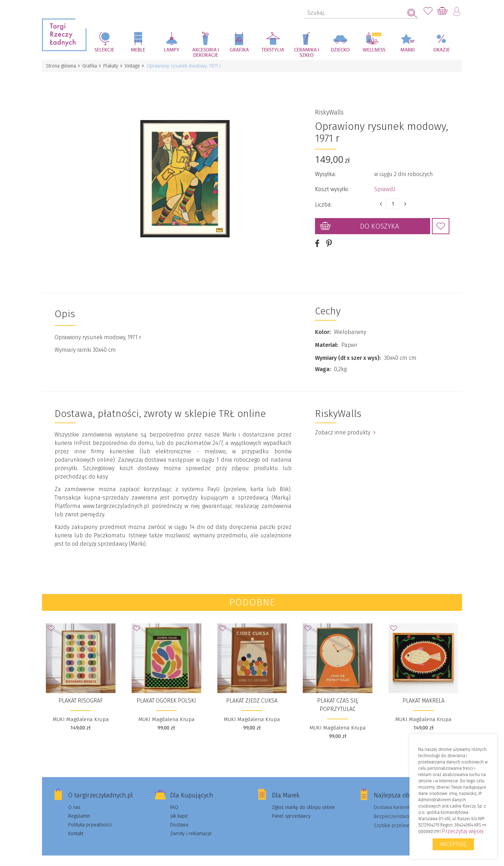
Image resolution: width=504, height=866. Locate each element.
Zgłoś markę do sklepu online (303, 799)
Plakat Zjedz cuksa (252, 693)
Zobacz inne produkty (345, 424)
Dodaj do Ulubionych (441, 222)
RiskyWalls (329, 109)
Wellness (374, 50)
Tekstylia (273, 50)
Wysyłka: (325, 170)
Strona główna (61, 66)
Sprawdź (385, 185)
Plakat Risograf (81, 693)
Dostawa (179, 817)
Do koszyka (380, 222)
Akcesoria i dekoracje (206, 53)
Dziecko (340, 50)
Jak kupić (179, 808)
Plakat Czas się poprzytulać (338, 697)
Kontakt (76, 826)
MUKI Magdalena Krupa (81, 711)
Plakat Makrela (423, 693)
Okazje (442, 50)
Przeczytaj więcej (463, 831)
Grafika (239, 50)
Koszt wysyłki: (332, 185)
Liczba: (323, 201)
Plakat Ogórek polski (166, 693)
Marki (408, 50)
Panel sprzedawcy (291, 808)
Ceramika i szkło (307, 53)
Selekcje (104, 50)
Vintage (136, 66)
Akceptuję (453, 844)
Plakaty (113, 66)
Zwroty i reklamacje (191, 826)
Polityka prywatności (90, 817)
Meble (138, 50)
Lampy (172, 50)
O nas (74, 799)
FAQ (174, 799)
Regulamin (79, 808)
